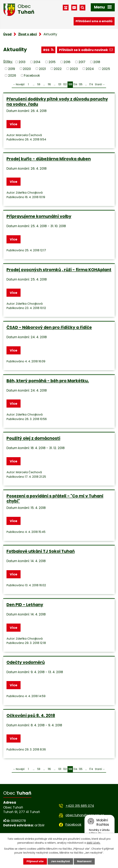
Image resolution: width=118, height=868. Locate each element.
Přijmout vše (35, 861)
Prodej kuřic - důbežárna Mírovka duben (49, 159)
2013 (22, 62)
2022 (58, 69)
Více (14, 124)
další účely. (94, 843)
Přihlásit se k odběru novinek (86, 50)
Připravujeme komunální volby (39, 216)
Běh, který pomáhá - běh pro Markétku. (48, 381)
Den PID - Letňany (25, 605)
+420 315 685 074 (80, 806)
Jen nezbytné (60, 861)
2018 (97, 62)
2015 (52, 62)
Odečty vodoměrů (26, 662)
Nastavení (84, 861)
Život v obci (28, 34)
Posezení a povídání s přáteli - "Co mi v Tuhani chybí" (55, 498)
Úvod (7, 34)
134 (75, 84)
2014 (37, 62)
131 (60, 84)
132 (65, 84)
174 (91, 84)
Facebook (32, 75)
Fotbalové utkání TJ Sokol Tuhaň (41, 551)
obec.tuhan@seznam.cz (85, 815)
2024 (90, 69)
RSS (48, 50)
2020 (27, 69)
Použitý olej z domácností (33, 438)
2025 (106, 69)
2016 (67, 62)
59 (39, 84)
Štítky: (8, 62)
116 (49, 84)
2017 (82, 62)
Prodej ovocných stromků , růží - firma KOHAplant (59, 270)
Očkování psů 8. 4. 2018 (31, 715)
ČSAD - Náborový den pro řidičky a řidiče (49, 327)
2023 (74, 69)
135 (81, 84)
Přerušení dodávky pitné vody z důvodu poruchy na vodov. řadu (57, 101)
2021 (42, 69)
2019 (12, 69)
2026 (12, 75)
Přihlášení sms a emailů (94, 21)
